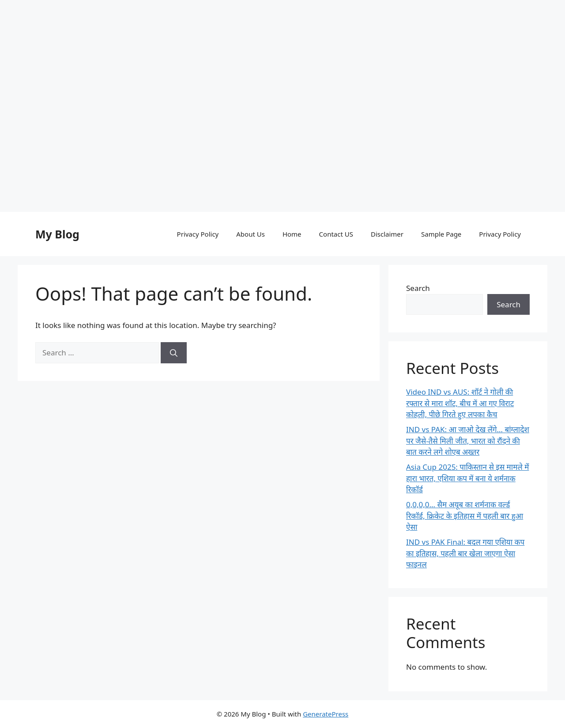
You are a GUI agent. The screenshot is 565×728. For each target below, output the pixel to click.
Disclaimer (387, 234)
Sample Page (441, 234)
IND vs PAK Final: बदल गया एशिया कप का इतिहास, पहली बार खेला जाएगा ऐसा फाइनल (465, 553)
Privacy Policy (198, 234)
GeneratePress (326, 714)
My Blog (57, 234)
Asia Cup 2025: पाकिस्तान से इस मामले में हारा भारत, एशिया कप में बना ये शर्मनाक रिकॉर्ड (467, 478)
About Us (250, 234)
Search (418, 288)
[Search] (174, 353)
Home (292, 234)
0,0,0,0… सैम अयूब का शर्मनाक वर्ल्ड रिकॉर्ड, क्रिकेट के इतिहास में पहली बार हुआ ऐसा (465, 516)
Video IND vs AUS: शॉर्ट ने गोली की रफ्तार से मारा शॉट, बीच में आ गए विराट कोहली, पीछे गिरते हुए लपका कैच (460, 403)
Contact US (336, 234)
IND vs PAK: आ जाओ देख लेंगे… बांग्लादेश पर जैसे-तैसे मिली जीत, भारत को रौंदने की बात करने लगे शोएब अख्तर (468, 441)
